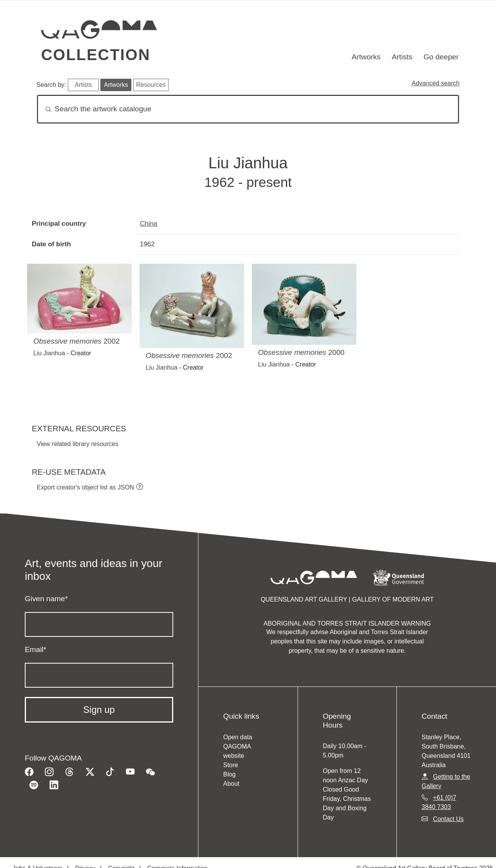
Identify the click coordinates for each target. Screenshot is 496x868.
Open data (238, 737)
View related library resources (77, 444)
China (149, 223)
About (231, 784)
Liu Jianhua (49, 353)
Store (231, 765)
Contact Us (448, 819)
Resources (151, 85)
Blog (229, 774)
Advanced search (436, 83)
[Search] (248, 109)
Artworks (366, 57)
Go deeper (441, 57)
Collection (96, 55)
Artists (402, 57)
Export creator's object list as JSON (85, 487)
